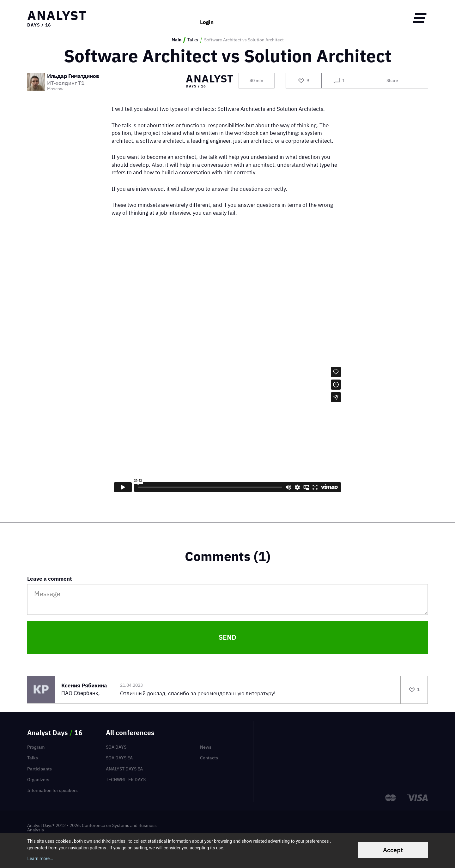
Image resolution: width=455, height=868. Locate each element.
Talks (193, 40)
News (206, 747)
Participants (39, 769)
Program (36, 747)
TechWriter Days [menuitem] (126, 780)
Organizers (38, 780)
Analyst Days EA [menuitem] (124, 769)
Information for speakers (52, 790)
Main (176, 40)
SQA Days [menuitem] (116, 747)
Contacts (209, 758)
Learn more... (40, 859)
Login (207, 18)
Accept (393, 850)
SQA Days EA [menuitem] (119, 758)
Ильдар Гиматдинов (73, 76)
